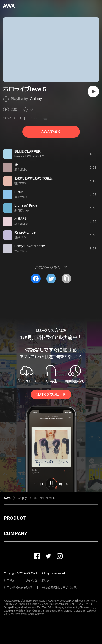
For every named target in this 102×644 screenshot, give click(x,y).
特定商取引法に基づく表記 (60, 588)
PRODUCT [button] (15, 518)
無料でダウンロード (51, 394)
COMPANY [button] (15, 533)
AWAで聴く (51, 132)
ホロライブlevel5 (44, 498)
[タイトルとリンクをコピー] (66, 279)
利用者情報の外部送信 (18, 588)
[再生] (93, 91)
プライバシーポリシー (39, 581)
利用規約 (10, 581)
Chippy (36, 99)
